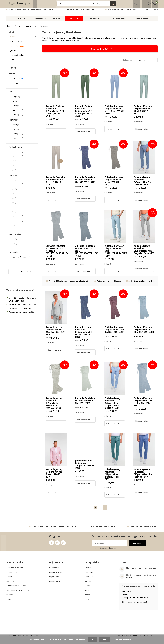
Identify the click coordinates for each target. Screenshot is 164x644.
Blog (35, 4)
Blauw (24, 103)
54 (24, 191)
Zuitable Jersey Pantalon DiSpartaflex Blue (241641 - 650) (143, 183)
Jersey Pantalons (17, 48)
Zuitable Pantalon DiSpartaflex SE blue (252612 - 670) (85, 182)
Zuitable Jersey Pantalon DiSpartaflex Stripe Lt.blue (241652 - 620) (112, 405)
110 (24, 227)
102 (24, 218)
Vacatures (11, 601)
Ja (92, 639)
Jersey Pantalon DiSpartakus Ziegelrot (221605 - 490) (85, 466)
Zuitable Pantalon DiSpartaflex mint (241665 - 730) (85, 403)
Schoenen (14, 61)
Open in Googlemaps (139, 599)
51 (24, 172)
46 (24, 158)
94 (24, 209)
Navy (24, 127)
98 (24, 214)
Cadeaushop (95, 20)
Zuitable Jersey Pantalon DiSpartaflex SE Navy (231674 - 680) (83, 334)
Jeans (87, 601)
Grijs (24, 117)
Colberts (88, 588)
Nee (104, 639)
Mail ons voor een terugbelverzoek (142, 570)
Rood (24, 131)
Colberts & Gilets (17, 43)
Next (105, 509)
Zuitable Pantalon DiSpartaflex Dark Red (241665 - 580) (114, 332)
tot (22, 274)
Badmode (89, 579)
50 (24, 167)
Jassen (13, 52)
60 (24, 205)
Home (9, 28)
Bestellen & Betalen (15, 570)
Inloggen (136, 4)
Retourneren (142, 20)
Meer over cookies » (123, 639)
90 (24, 241)
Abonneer (137, 545)
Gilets (87, 592)
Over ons (10, 583)
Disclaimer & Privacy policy (18, 592)
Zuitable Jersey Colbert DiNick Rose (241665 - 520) (54, 475)
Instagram (57, 544)
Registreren (54, 570)
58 (24, 200)
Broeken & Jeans (24, 259)
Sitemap (10, 597)
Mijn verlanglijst (56, 583)
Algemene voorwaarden (16, 588)
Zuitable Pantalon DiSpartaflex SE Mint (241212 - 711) (143, 112)
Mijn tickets (54, 579)
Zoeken (113, 4)
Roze (24, 136)
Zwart (24, 140)
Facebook (52, 544)
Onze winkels (118, 20)
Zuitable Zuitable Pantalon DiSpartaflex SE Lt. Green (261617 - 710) (56, 113)
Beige (24, 99)
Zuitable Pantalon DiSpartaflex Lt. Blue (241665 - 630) (144, 332)
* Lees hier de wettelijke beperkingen (105, 550)
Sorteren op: (127, 62)
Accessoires (89, 574)
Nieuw (57, 20)
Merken (39, 20)
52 (24, 182)
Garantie (10, 579)
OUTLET (74, 20)
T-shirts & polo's (17, 57)
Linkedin (63, 544)
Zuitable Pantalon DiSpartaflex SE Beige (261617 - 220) (56, 183)
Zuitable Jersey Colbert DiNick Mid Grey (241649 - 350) (56, 333)
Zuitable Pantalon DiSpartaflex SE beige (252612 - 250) (114, 183)
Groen (24, 112)
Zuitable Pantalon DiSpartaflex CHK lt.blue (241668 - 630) (143, 404)
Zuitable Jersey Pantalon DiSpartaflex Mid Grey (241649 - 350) (144, 252)
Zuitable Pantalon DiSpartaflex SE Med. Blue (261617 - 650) (114, 112)
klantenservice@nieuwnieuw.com (141, 577)
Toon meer (13, 122)
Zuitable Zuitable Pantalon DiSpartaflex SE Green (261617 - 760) (84, 113)
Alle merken (24, 81)
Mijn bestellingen (56, 574)
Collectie (20, 20)
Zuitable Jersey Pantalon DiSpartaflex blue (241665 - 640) (143, 475)
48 (24, 163)
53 (24, 186)
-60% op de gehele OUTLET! (100, 51)
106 (24, 223)
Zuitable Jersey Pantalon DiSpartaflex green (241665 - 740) (113, 476)
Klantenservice (151, 11)
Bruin (24, 108)
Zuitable (28, 28)
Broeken (88, 583)
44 (24, 154)
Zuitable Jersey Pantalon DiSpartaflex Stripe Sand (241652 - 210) (54, 405)
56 (24, 195)
